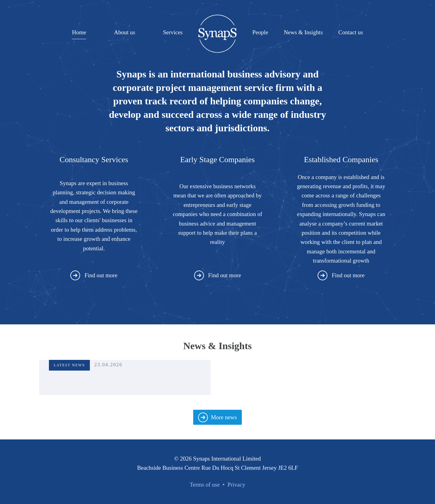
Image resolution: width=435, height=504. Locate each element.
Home (79, 32)
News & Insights (303, 32)
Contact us (351, 32)
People (260, 32)
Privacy (236, 485)
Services (173, 32)
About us (125, 32)
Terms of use (205, 485)
